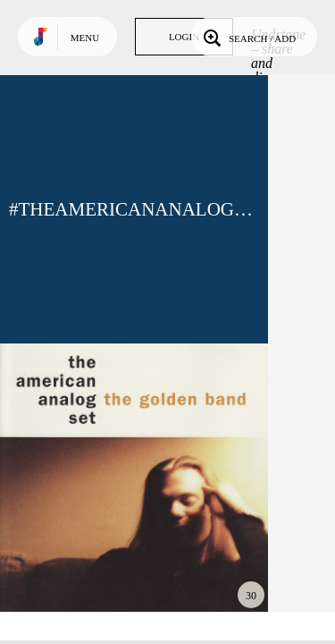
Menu (85, 38)
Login (184, 37)
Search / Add (248, 37)
